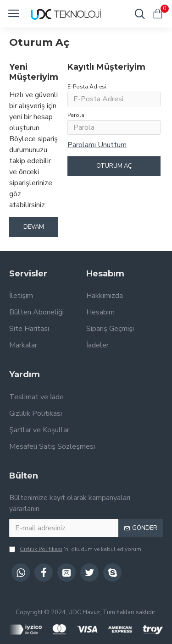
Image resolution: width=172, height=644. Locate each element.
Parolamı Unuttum (97, 145)
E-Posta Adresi (87, 87)
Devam (34, 227)
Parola (76, 115)
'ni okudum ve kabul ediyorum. (76, 549)
